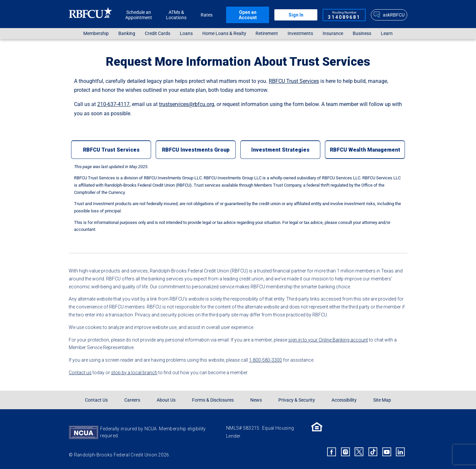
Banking (127, 34)
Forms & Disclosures (213, 400)
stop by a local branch (134, 373)
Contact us (80, 373)
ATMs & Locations (176, 15)
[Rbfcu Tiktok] (373, 452)
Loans (186, 34)
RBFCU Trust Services (294, 81)
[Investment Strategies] (280, 150)
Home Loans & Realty (224, 34)
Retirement (267, 34)
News (256, 400)
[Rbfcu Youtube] (387, 452)
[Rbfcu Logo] (91, 15)
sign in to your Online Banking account (328, 340)
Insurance (333, 34)
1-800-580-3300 (265, 360)
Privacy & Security (297, 400)
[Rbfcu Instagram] (345, 452)
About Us (166, 400)
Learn (387, 34)
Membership (96, 34)
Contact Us (96, 400)
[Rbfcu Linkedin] (400, 452)
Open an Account (248, 15)
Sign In (296, 15)
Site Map (382, 400)
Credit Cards (158, 34)
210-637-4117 (113, 104)
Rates (207, 15)
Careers (132, 400)
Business (362, 34)
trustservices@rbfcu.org (187, 104)
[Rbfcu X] (359, 452)
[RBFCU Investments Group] (196, 150)
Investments (300, 34)
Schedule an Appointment (139, 15)
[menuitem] (96, 34)
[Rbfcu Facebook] (332, 452)
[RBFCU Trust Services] (111, 150)
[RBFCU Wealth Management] (365, 150)
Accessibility (344, 400)
